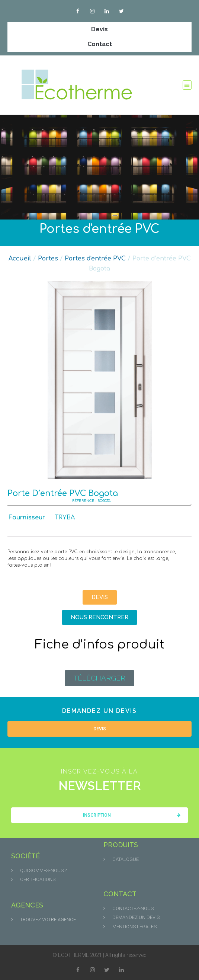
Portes (48, 259)
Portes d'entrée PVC (99, 229)
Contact (100, 44)
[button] (187, 85)
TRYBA (65, 518)
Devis (99, 29)
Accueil (20, 259)
